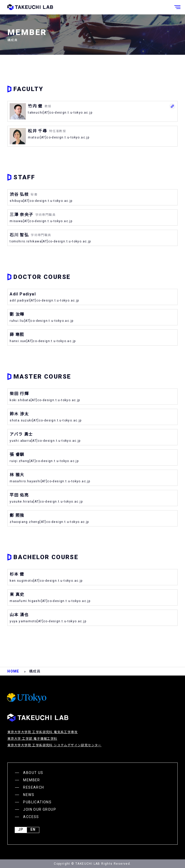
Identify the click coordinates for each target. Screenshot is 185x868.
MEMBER (31, 780)
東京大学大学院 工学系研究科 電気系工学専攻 (43, 732)
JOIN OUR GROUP (40, 809)
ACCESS (31, 817)
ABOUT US (33, 773)
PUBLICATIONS (37, 802)
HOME (13, 671)
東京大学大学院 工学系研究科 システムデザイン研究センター (54, 745)
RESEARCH (33, 787)
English (33, 830)
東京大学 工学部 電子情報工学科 (32, 739)
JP (21, 830)
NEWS (29, 795)
